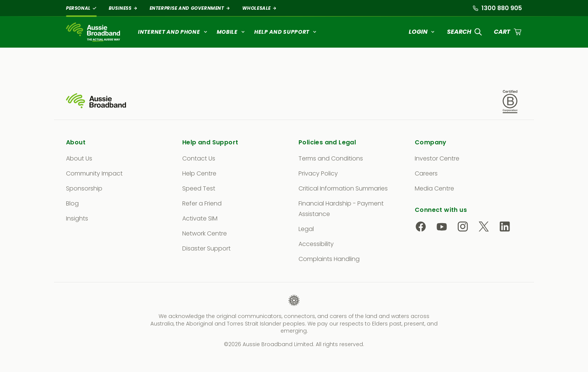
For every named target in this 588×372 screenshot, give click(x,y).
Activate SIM (200, 218)
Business (123, 8)
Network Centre (205, 233)
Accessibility (316, 244)
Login (422, 32)
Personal (81, 8)
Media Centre (434, 188)
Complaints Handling (329, 259)
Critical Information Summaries (343, 188)
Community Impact (94, 173)
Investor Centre (437, 158)
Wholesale (259, 8)
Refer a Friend (202, 203)
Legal (306, 229)
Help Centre (199, 173)
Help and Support (286, 32)
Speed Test (199, 188)
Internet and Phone (173, 32)
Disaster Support (206, 248)
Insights (77, 218)
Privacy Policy (318, 173)
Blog (72, 203)
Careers (426, 173)
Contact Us (199, 158)
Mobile (231, 32)
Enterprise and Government (190, 8)
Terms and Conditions (331, 158)
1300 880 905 (497, 8)
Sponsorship (84, 188)
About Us (79, 158)
